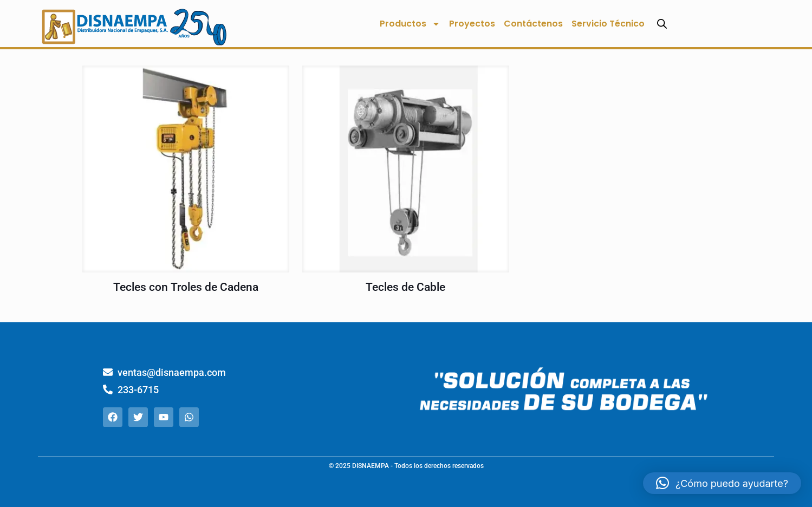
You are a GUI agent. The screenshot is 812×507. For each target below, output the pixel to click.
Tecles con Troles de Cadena (186, 287)
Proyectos (472, 24)
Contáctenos (533, 24)
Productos (410, 24)
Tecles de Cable (405, 287)
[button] (722, 483)
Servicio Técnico (608, 24)
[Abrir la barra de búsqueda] (662, 24)
